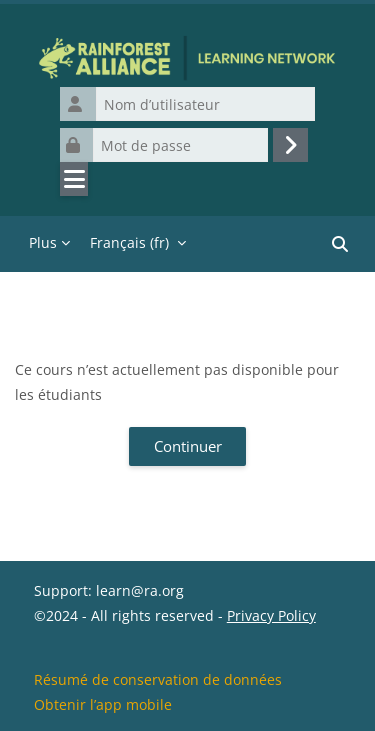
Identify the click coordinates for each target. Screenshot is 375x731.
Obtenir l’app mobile (103, 704)
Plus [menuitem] (43, 242)
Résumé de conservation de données (158, 679)
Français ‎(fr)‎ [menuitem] (129, 242)
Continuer (188, 446)
